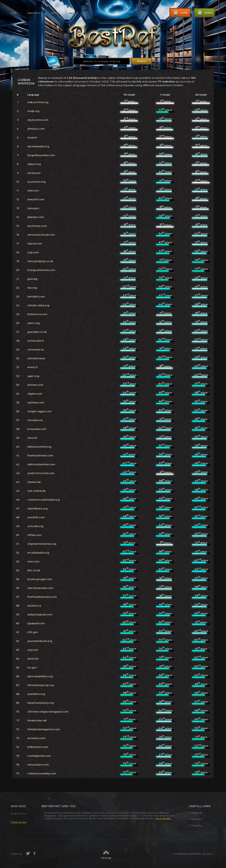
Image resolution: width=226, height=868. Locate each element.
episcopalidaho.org (40, 676)
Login (180, 13)
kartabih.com (36, 297)
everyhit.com (36, 199)
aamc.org (34, 323)
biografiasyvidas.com (41, 155)
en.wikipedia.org (38, 553)
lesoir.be (33, 659)
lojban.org (34, 164)
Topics (54, 13)
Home (14, 13)
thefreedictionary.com (42, 597)
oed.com (33, 191)
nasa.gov (33, 208)
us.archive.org (37, 182)
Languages (34, 13)
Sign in (205, 13)
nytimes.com (36, 403)
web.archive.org (38, 102)
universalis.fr (36, 341)
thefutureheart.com (40, 456)
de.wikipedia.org (38, 146)
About (72, 13)
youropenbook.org (40, 641)
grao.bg (32, 279)
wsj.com (33, 650)
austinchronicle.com (41, 473)
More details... (164, 818)
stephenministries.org (42, 544)
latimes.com (35, 385)
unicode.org (35, 526)
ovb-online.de (36, 491)
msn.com (33, 562)
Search (142, 61)
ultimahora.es (36, 358)
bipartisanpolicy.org (41, 703)
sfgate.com (35, 394)
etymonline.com (38, 120)
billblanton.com (38, 747)
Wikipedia (196, 813)
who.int (32, 438)
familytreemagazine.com (44, 729)
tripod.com (35, 244)
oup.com (33, 252)
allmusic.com (36, 129)
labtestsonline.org (39, 447)
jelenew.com (36, 217)
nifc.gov (33, 632)
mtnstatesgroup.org (41, 685)
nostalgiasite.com (39, 756)
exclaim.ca (34, 606)
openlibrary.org (37, 509)
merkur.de (34, 482)
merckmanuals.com (40, 588)
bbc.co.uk (34, 570)
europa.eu (34, 173)
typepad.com (36, 623)
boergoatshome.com (41, 270)
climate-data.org (38, 305)
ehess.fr (33, 367)
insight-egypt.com (39, 411)
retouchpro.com (38, 765)
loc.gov (32, 668)
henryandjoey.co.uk (40, 261)
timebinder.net (37, 721)
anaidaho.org (36, 694)
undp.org (33, 111)
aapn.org (33, 376)
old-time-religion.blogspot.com (48, 712)
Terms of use (18, 822)
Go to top (106, 854)
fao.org (32, 288)
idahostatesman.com (41, 464)
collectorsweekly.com (42, 773)
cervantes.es (36, 350)
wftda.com (34, 535)
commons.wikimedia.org (44, 500)
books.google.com (40, 579)
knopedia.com (37, 429)
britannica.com (37, 314)
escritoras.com (37, 226)
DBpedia (195, 825)
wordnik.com (36, 517)
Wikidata (195, 819)
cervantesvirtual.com (41, 235)
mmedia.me (35, 420)
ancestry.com (36, 738)
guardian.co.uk (37, 332)
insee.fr (32, 138)
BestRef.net (51, 806)
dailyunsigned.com (40, 615)
